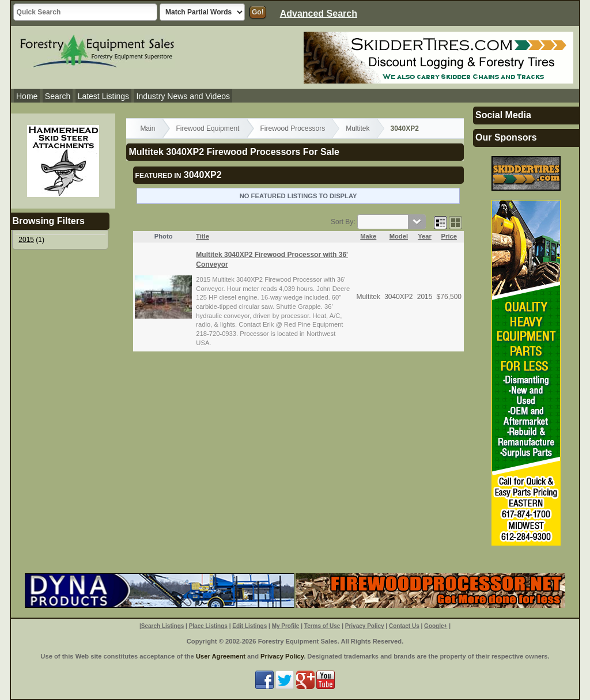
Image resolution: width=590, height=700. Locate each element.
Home (27, 96)
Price (449, 236)
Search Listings (162, 626)
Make (368, 236)
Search (58, 96)
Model (399, 236)
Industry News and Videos (183, 96)
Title (203, 236)
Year (425, 236)
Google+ (436, 626)
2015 (26, 240)
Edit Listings (249, 626)
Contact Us (404, 626)
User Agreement (221, 656)
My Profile (286, 626)
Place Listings (208, 626)
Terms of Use (322, 626)
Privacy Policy (365, 626)
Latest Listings (104, 96)
